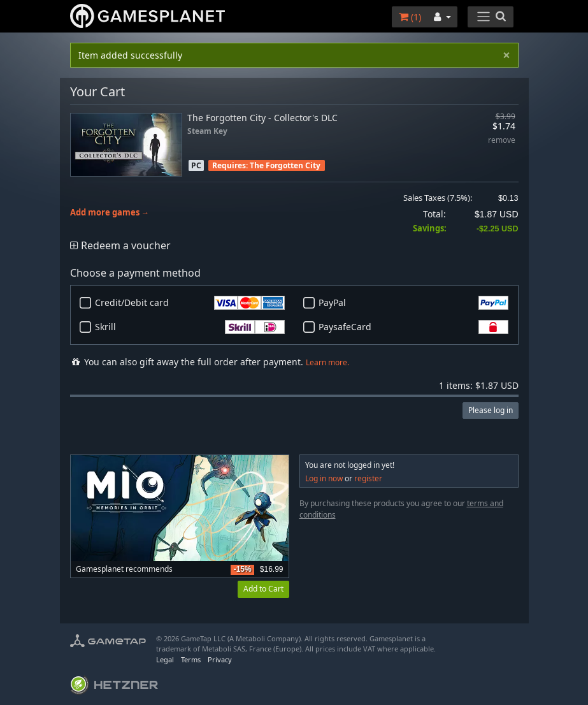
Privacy (220, 659)
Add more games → (110, 213)
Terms (191, 659)
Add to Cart (263, 589)
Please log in (491, 410)
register (368, 478)
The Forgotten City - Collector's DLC (262, 118)
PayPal (413, 303)
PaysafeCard (413, 327)
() (410, 17)
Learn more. (327, 362)
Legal (165, 659)
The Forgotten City (285, 165)
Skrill (190, 327)
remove (502, 141)
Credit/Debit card (190, 303)
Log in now (324, 478)
